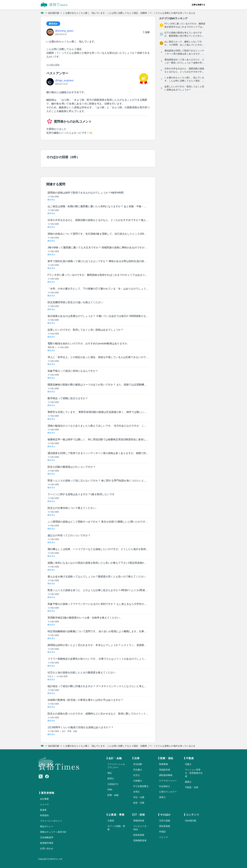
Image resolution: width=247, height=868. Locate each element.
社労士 (137, 775)
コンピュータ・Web (141, 828)
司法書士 (138, 770)
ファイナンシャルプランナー (116, 766)
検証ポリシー (47, 826)
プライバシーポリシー (51, 821)
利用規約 (44, 815)
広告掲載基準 (47, 837)
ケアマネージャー (168, 781)
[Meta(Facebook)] (47, 776)
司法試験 (138, 764)
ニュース (44, 804)
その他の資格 (53, 65)
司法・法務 (139, 797)
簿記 (110, 773)
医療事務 (164, 764)
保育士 (162, 797)
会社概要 (44, 799)
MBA (110, 789)
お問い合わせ (47, 848)
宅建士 (188, 764)
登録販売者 (165, 770)
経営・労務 (139, 803)
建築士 (188, 782)
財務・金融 (113, 795)
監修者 (43, 810)
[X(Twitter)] (41, 776)
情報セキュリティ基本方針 (53, 832)
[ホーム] (42, 13)
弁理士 (137, 792)
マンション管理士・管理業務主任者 (194, 773)
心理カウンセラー (168, 792)
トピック (164, 837)
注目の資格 (165, 820)
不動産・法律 (192, 787)
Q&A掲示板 (54, 13)
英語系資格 (165, 826)
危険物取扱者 (140, 840)
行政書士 (138, 781)
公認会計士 (113, 784)
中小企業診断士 (141, 786)
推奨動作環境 (47, 843)
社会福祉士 (165, 786)
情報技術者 (139, 820)
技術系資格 (139, 835)
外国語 (162, 832)
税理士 (111, 778)
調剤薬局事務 (166, 775)
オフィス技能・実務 (116, 828)
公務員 (111, 820)
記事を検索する (198, 5)
